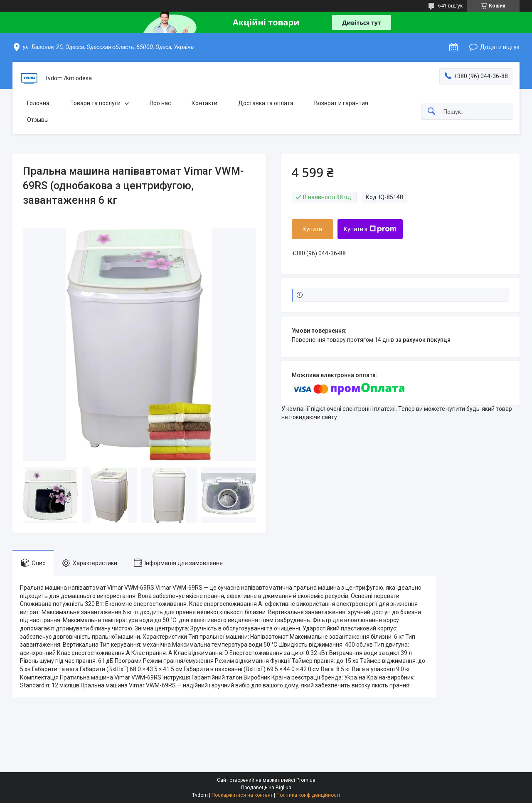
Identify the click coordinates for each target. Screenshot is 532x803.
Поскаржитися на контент (242, 795)
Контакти (204, 103)
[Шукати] (431, 112)
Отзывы (38, 120)
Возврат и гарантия (341, 103)
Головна (38, 103)
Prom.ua (306, 780)
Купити (312, 229)
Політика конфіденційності (308, 795)
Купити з (370, 229)
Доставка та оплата (266, 103)
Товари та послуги (95, 103)
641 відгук (450, 6)
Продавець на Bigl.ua (266, 788)
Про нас (160, 103)
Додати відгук (500, 47)
